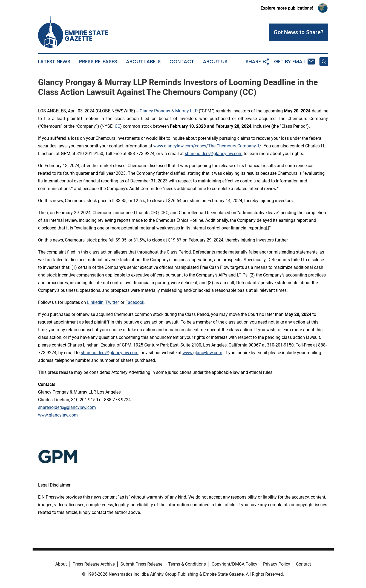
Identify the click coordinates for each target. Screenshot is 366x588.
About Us (215, 62)
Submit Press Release (141, 564)
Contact (182, 62)
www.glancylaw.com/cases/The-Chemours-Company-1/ (207, 146)
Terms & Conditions (187, 564)
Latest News (54, 62)
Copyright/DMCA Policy (234, 564)
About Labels (143, 62)
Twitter (112, 302)
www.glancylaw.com (202, 353)
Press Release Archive (94, 564)
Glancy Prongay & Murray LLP (169, 111)
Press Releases (98, 62)
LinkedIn (95, 302)
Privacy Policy (277, 564)
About (61, 564)
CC (117, 126)
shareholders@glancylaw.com (214, 154)
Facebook (135, 302)
